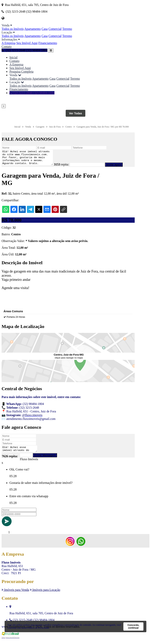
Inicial (13, 57)
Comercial (55, 29)
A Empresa (9, 43)
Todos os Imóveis (13, 29)
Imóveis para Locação (45, 594)
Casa (45, 29)
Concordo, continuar (133, 626)
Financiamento (48, 43)
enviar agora (120, 168)
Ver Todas (75, 113)
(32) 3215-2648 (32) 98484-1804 (24, 50)
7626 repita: (10, 460)
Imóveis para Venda (15, 594)
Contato (7, 47)
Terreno (67, 29)
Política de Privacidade (38, 628)
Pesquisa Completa (21, 72)
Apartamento (33, 29)
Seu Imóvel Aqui (27, 43)
